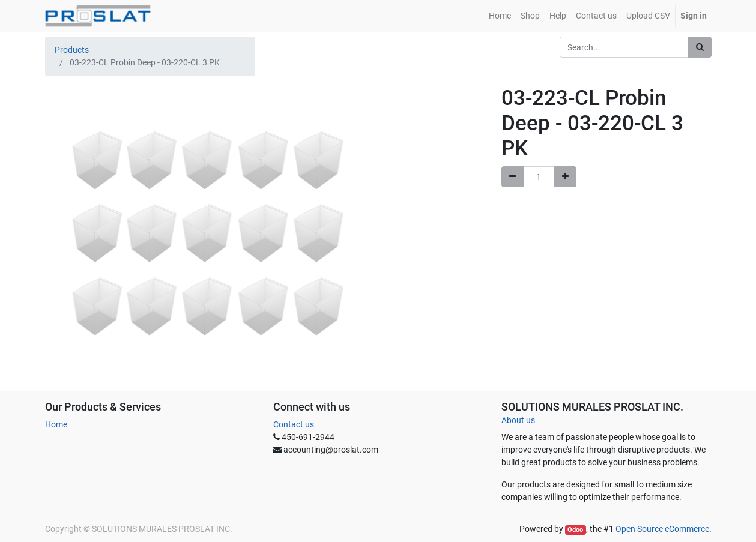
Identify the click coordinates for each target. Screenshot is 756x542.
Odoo (575, 530)
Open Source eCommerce (662, 529)
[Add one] (565, 177)
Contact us (294, 424)
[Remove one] (513, 177)
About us (518, 420)
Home (56, 424)
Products (72, 50)
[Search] (700, 47)
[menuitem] (500, 16)
